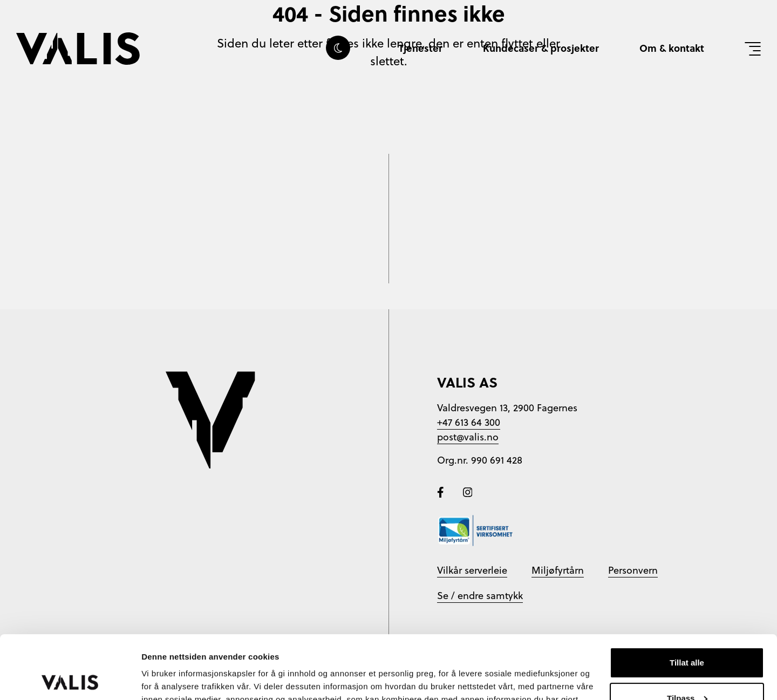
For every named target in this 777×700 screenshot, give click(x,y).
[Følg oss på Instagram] (468, 491)
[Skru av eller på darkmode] (338, 48)
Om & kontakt (672, 48)
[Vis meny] (753, 49)
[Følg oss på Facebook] (442, 491)
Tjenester (421, 48)
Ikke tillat (687, 670)
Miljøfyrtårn (558, 570)
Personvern (633, 570)
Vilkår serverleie (472, 570)
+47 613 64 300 (469, 422)
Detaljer (156, 679)
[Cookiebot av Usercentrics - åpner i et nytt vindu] (70, 679)
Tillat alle (687, 599)
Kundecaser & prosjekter (541, 48)
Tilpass (687, 634)
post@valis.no (468, 437)
